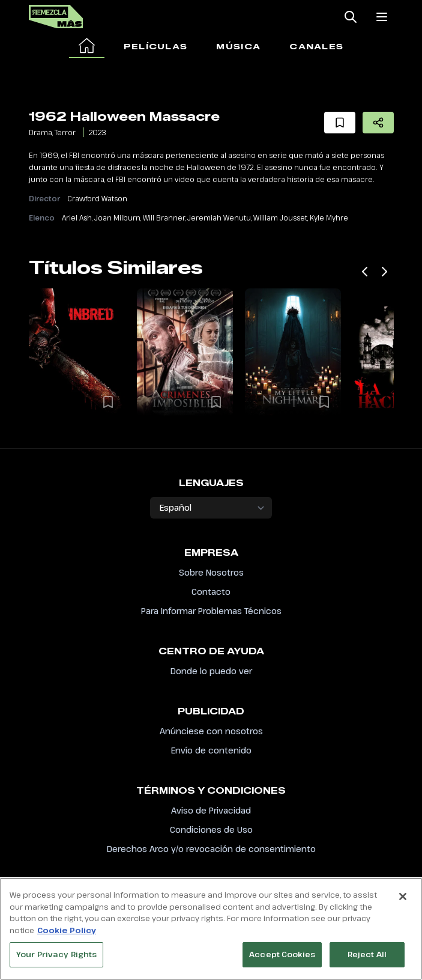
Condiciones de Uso (211, 829)
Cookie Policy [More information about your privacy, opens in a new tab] (67, 936)
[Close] (403, 903)
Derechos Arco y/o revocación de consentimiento (211, 849)
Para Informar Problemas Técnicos (211, 611)
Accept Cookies (282, 961)
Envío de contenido (211, 750)
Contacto (211, 592)
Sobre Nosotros (211, 572)
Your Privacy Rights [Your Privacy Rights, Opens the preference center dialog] (56, 961)
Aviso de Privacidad (211, 810)
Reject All (367, 961)
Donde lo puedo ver (211, 671)
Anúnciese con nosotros (211, 731)
